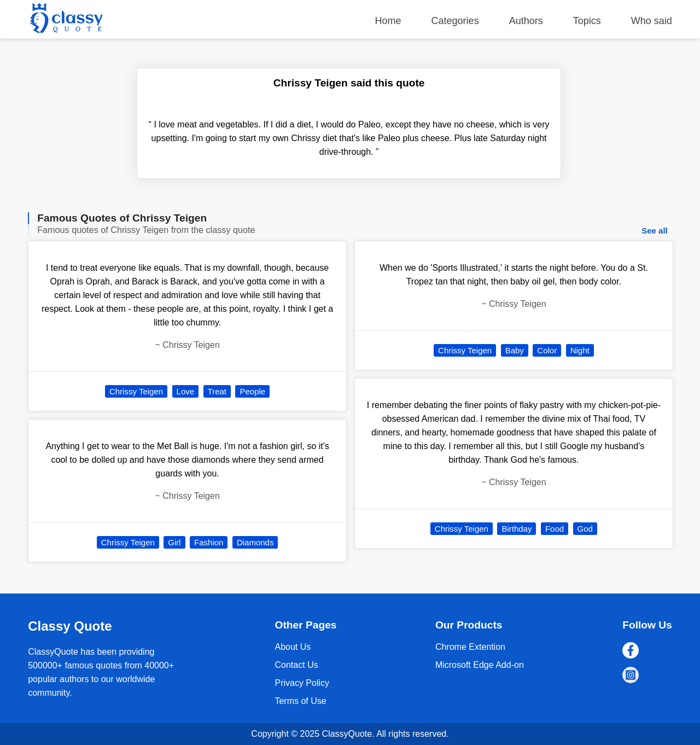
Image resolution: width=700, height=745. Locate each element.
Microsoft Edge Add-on (480, 665)
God (585, 529)
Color (547, 350)
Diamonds (255, 542)
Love (186, 391)
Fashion (209, 542)
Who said (652, 21)
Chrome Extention (470, 647)
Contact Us (296, 665)
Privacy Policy (302, 683)
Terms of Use (300, 701)
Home (388, 21)
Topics (587, 21)
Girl (174, 542)
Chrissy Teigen (136, 391)
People (252, 391)
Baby (515, 350)
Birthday (517, 529)
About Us (293, 647)
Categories (455, 21)
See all (655, 231)
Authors (526, 21)
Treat (217, 391)
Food (555, 529)
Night (580, 350)
